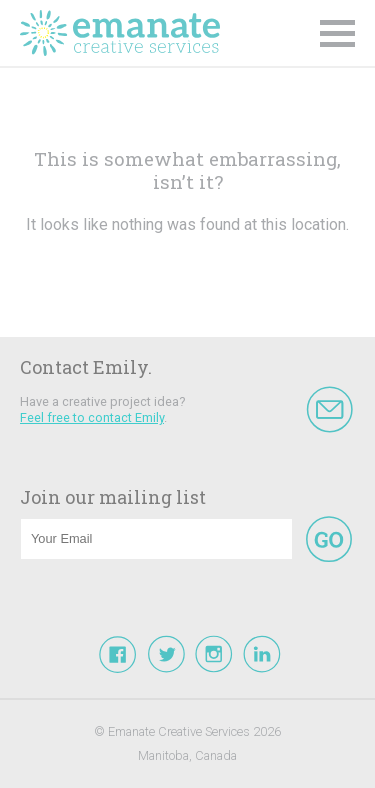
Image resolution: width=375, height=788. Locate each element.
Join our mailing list (113, 497)
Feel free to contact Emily (92, 417)
